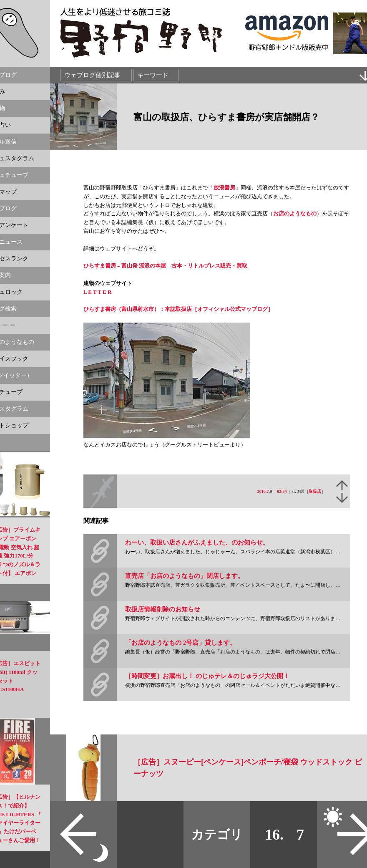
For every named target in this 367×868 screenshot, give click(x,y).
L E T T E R (97, 292)
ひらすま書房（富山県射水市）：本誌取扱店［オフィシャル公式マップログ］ (178, 309)
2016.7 (263, 491)
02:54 (282, 491)
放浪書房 (224, 188)
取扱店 (315, 491)
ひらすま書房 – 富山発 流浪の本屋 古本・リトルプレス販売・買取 (165, 266)
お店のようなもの (295, 213)
